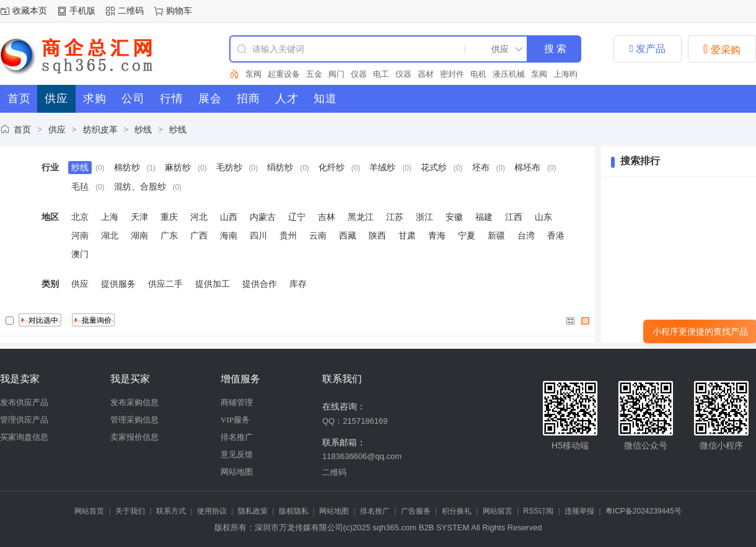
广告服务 (416, 511)
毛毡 (80, 186)
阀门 (336, 74)
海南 (229, 235)
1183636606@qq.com (362, 456)
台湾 (526, 235)
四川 (258, 235)
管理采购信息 (134, 420)
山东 (543, 217)
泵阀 (253, 74)
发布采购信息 (134, 402)
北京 (80, 217)
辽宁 (297, 217)
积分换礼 (457, 511)
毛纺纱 (229, 167)
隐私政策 (253, 511)
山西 (229, 217)
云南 (318, 235)
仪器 (359, 74)
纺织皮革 (100, 129)
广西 (199, 235)
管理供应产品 (24, 420)
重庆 (169, 217)
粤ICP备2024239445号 (644, 511)
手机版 (82, 11)
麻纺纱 (178, 167)
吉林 (327, 217)
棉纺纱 (127, 167)
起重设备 (284, 74)
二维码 (131, 11)
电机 (478, 74)
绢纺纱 (280, 167)
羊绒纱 (382, 167)
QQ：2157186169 (355, 421)
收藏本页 (30, 11)
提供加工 (213, 284)
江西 (514, 217)
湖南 (139, 235)
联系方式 (171, 511)
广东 (169, 235)
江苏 (395, 217)
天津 (139, 217)
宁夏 (467, 235)
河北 (199, 217)
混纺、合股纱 (140, 186)
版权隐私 (294, 511)
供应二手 (165, 284)
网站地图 (237, 472)
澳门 (80, 254)
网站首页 (89, 511)
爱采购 (722, 49)
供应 (57, 129)
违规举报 (579, 511)
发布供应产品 (24, 402)
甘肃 (407, 235)
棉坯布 (527, 167)
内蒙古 (263, 217)
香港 (556, 235)
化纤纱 (332, 167)
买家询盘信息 (24, 437)
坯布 (481, 167)
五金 (314, 74)
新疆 (496, 235)
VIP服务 (235, 420)
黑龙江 (361, 217)
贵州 (288, 235)
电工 (381, 74)
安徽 (454, 217)
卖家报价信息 (134, 437)
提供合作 (260, 284)
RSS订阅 (539, 511)
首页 (22, 129)
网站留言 (498, 511)
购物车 (179, 11)
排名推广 (237, 437)
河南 (80, 235)
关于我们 (130, 511)
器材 (426, 74)
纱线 (143, 129)
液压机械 (509, 74)
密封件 (452, 74)
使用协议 (212, 511)
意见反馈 (237, 454)
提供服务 (118, 284)
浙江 (424, 217)
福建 (484, 217)
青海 (437, 235)
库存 (298, 284)
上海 (110, 217)
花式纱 (434, 167)
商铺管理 (237, 402)
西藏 (348, 235)
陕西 (377, 235)
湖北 (110, 235)
